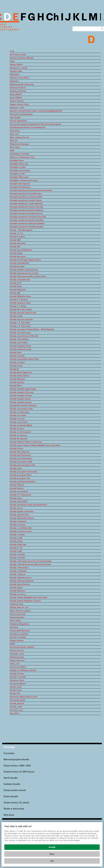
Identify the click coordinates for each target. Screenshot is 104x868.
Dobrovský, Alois (17, 617)
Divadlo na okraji (17, 419)
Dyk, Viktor (15, 713)
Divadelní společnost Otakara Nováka (27, 207)
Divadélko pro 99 (17, 174)
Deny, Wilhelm (16, 94)
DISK (12, 151)
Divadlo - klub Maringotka (21, 230)
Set (52, 861)
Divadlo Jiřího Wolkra (19, 339)
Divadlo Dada (16, 286)
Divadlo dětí (15, 293)
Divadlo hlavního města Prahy (23, 313)
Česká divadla (11, 797)
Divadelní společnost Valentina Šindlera (27, 224)
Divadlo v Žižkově (17, 574)
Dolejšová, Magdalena (20, 624)
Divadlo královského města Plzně (24, 359)
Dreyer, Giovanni (17, 660)
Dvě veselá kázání (18, 700)
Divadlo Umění (16, 541)
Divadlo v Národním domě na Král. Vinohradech (31, 561)
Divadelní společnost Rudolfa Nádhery (27, 210)
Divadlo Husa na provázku (21, 320)
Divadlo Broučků (17, 267)
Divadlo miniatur (17, 382)
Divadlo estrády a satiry (20, 303)
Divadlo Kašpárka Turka (20, 346)
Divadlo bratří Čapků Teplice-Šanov (25, 260)
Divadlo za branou (18, 594)
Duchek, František (18, 677)
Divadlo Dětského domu (20, 296)
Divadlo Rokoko (17, 488)
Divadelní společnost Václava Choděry (27, 220)
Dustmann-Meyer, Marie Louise (24, 697)
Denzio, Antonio (17, 101)
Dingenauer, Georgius (19, 144)
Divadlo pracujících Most (21, 475)
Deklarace (14, 81)
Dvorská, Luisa (16, 710)
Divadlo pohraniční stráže (21, 462)
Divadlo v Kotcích (17, 558)
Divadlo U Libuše (17, 535)
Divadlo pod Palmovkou (20, 455)
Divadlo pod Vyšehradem (21, 459)
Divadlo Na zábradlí (18, 439)
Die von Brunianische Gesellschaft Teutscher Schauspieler (35, 124)
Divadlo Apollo (16, 253)
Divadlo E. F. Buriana (19, 300)
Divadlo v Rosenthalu (19, 568)
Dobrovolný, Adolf (18, 614)
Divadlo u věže (16, 538)
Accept (52, 847)
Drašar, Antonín (17, 651)
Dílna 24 (13, 141)
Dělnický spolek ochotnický (22, 84)
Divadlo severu (16, 508)
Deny (52, 854)
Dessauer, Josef (17, 108)
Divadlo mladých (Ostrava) (22, 392)
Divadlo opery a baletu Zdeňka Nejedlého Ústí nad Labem (35, 445)
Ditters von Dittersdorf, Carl (22, 157)
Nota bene (9, 815)
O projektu (9, 753)
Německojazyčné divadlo (16, 760)
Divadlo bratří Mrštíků (19, 263)
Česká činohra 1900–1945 (17, 766)
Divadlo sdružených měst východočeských (28, 505)
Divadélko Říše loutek (19, 177)
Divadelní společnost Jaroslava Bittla (26, 197)
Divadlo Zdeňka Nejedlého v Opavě (25, 601)
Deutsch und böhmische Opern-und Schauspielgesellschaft (36, 111)
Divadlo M (14, 369)
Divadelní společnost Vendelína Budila (26, 227)
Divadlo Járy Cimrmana (20, 333)
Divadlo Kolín (16, 353)
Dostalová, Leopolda (19, 634)
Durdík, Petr (15, 694)
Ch (52, 18)
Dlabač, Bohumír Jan (19, 607)
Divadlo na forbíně (18, 416)
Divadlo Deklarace (18, 290)
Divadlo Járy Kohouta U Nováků (24, 336)
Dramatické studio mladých (22, 647)
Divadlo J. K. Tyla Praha (20, 326)
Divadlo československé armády (24, 273)
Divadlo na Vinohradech (20, 432)
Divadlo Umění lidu (18, 545)
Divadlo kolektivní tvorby (21, 349)
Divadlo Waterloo (17, 591)
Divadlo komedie (17, 356)
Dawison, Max (16, 71)
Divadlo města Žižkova (20, 376)
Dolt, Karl (14, 627)
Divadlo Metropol (17, 379)
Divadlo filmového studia (21, 310)
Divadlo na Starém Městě (21, 425)
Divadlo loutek (16, 366)
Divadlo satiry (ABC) (19, 502)
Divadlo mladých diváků (20, 399)
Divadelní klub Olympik (20, 184)
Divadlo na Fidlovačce (19, 412)
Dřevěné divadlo (17, 657)
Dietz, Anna (15, 131)
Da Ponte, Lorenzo (18, 55)
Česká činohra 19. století (16, 803)
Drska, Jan (15, 664)
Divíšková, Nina (17, 604)
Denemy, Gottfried (18, 91)
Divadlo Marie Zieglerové (21, 372)
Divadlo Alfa (15, 247)
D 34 (12, 51)
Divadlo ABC (15, 240)
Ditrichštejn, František (19, 154)
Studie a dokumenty (14, 809)
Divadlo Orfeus (16, 449)
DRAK (12, 644)
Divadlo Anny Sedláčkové (21, 250)
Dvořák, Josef (16, 707)
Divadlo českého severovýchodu (24, 270)
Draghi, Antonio (17, 641)
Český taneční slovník (15, 790)
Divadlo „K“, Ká (16, 233)
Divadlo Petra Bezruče (20, 452)
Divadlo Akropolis (18, 243)
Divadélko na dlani (18, 167)
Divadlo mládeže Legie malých (23, 389)
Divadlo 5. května (17, 237)
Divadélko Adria (17, 161)
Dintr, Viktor (15, 147)
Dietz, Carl (14, 134)
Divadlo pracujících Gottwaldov (24, 472)
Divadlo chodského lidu (20, 280)
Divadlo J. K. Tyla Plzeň (20, 323)
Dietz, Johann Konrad (19, 137)
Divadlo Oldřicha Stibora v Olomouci (26, 442)
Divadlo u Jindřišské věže (21, 528)
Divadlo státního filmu (20, 515)
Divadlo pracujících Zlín (20, 478)
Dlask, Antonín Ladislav (20, 611)
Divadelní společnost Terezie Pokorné (26, 214)
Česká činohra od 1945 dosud (19, 772)
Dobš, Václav (15, 621)
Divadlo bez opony (18, 257)
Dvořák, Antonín (17, 703)
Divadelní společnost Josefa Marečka (26, 204)
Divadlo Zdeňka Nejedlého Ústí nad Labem (29, 598)
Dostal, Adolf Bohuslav (20, 631)
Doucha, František (18, 637)
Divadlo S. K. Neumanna (20, 495)
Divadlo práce (16, 468)
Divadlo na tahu (17, 429)
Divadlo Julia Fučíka (19, 343)
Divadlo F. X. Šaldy (18, 306)
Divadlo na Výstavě (18, 435)
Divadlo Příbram (17, 485)
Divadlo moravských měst (21, 409)
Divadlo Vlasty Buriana (20, 584)
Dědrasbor (14, 75)
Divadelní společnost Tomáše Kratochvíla (28, 217)
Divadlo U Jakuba (18, 525)
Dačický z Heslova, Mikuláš (22, 58)
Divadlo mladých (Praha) (21, 396)
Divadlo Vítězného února (21, 578)
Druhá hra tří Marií (18, 667)
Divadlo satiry (16, 498)
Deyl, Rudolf (15, 118)
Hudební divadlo (12, 784)
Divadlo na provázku (19, 422)
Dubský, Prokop (17, 674)
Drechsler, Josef (17, 654)
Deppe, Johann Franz (19, 104)
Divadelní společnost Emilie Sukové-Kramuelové (31, 190)
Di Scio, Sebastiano (18, 121)
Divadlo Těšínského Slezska (22, 518)
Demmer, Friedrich (18, 88)
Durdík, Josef (16, 687)
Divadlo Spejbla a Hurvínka (22, 512)
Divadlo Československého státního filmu (28, 276)
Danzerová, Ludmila (19, 68)
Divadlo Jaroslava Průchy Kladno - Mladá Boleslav (32, 329)
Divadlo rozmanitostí (19, 492)
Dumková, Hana (17, 680)
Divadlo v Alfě (16, 551)
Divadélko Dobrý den (19, 164)
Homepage (9, 747)
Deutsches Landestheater (21, 114)
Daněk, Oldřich (16, 65)
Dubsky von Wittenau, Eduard (23, 670)
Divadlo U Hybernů (18, 521)
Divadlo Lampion (17, 363)
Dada (12, 61)
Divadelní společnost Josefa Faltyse (26, 200)
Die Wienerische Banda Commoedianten (28, 128)
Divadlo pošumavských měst (23, 465)
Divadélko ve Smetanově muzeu (24, 180)
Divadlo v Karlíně (17, 555)
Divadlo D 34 (15, 283)
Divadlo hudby (16, 316)
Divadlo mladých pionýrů (21, 402)
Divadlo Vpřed (16, 588)
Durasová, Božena (18, 684)
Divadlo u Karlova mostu (21, 531)
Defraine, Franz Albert (19, 78)
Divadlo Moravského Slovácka (23, 406)
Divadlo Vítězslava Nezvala (22, 581)
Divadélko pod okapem (20, 171)
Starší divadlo (11, 778)
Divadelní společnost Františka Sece (26, 194)
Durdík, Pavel (16, 690)
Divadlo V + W (16, 548)
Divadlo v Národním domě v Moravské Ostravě (30, 564)
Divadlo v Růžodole (18, 571)
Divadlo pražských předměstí (23, 482)
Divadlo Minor (16, 386)
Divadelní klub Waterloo (20, 187)
